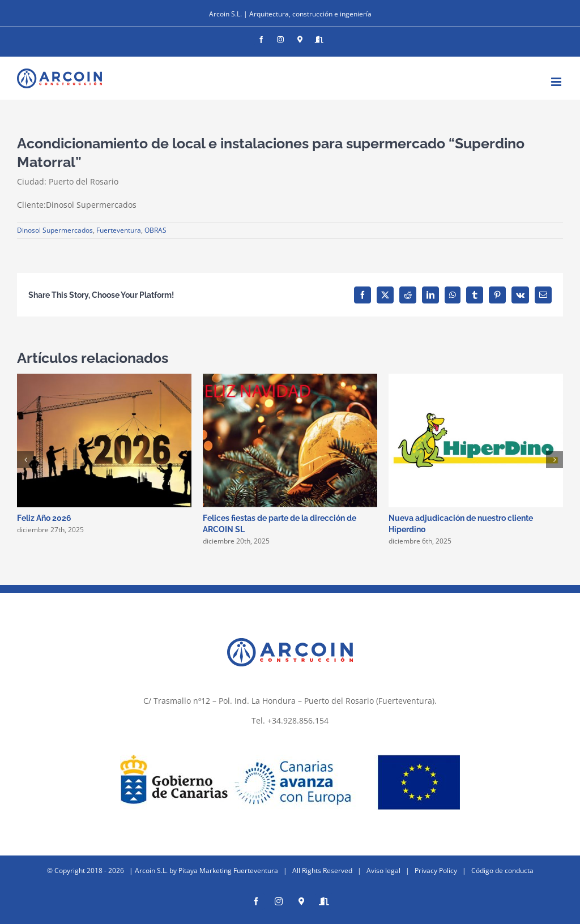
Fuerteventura (119, 230)
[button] (25, 460)
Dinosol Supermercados (55, 230)
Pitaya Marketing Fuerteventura (228, 870)
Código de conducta (502, 870)
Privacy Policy (436, 870)
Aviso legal (383, 870)
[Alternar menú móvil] (557, 82)
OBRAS (155, 230)
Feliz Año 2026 (44, 518)
